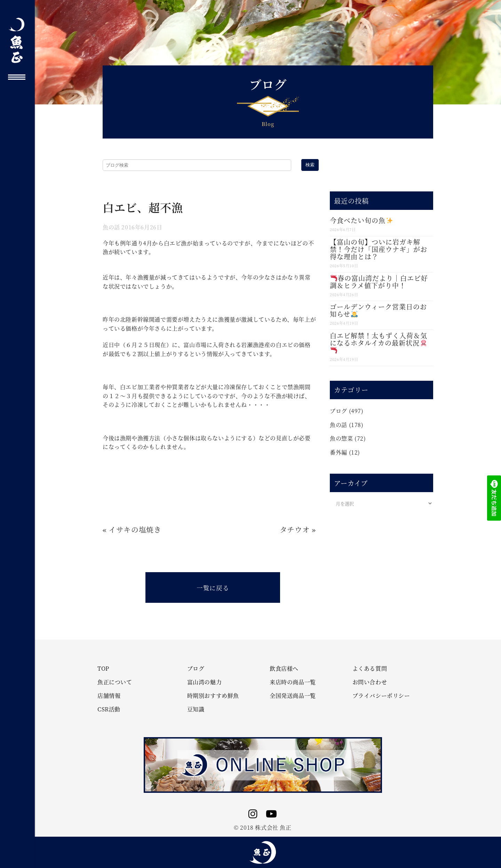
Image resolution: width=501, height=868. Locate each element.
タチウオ (295, 529)
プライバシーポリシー (381, 696)
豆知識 (196, 709)
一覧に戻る (213, 588)
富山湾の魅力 (205, 682)
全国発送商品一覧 (293, 696)
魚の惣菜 (341, 438)
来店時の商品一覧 (293, 682)
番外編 (339, 452)
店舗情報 (109, 696)
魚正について (115, 682)
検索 (310, 165)
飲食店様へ (284, 669)
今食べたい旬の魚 (361, 220)
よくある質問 (370, 669)
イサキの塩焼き (135, 529)
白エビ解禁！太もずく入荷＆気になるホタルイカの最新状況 (379, 342)
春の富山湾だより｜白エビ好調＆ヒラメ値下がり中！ (379, 282)
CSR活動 (109, 709)
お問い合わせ (370, 682)
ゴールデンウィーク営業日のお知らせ (378, 310)
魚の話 (111, 227)
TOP (103, 669)
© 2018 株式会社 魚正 (263, 827)
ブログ (339, 411)
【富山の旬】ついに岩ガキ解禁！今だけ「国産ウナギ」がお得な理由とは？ (379, 249)
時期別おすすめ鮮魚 (213, 696)
